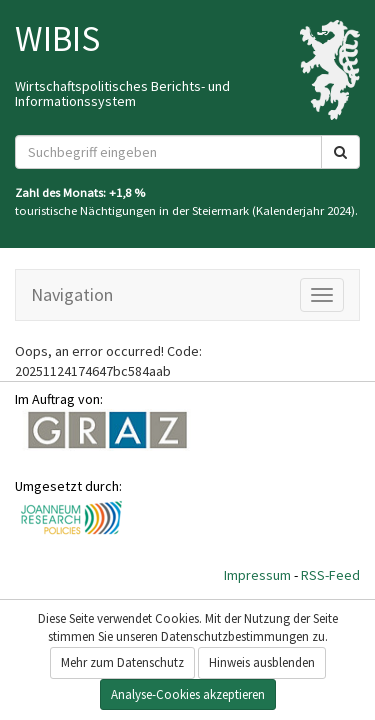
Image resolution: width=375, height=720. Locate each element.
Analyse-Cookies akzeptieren (188, 694)
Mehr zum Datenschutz (122, 662)
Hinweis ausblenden (262, 662)
